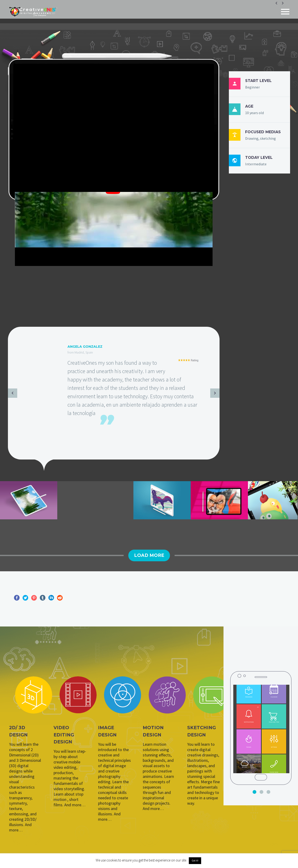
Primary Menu (285, 12)
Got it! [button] (195, 861)
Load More (149, 555)
